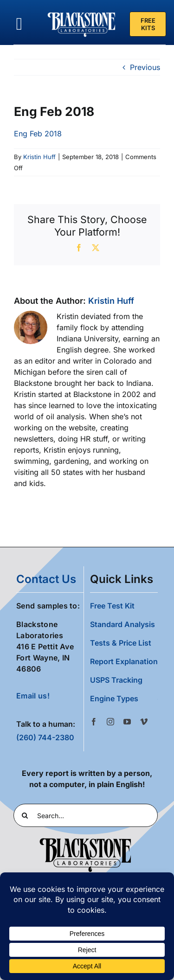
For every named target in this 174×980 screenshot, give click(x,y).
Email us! (33, 696)
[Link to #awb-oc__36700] (19, 24)
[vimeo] (144, 722)
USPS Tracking (116, 680)
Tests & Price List (121, 643)
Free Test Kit (112, 606)
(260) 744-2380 (45, 737)
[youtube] (127, 722)
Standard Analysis (122, 624)
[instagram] (110, 722)
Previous (145, 67)
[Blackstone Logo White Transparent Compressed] (81, 13)
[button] (124, 698)
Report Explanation (124, 661)
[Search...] (86, 815)
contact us (46, 579)
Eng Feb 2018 (38, 134)
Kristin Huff (39, 157)
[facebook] (94, 722)
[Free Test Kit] (148, 24)
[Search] (25, 815)
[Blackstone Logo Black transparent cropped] (85, 840)
